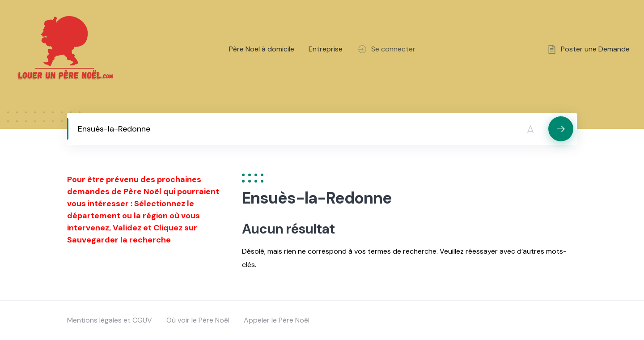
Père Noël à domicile (262, 49)
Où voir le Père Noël (198, 320)
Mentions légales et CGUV (110, 320)
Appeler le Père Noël (277, 320)
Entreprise (326, 49)
